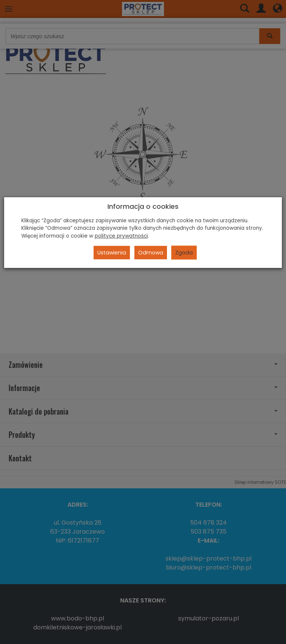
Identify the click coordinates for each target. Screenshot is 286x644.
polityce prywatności (121, 236)
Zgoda (184, 253)
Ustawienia (112, 253)
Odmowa (151, 253)
